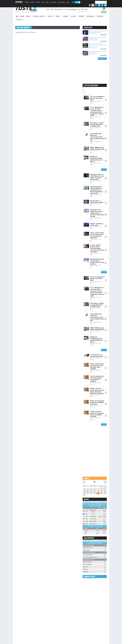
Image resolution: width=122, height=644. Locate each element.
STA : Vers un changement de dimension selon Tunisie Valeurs (97, 98)
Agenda (47, 2)
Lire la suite (104, 35)
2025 (85, 91)
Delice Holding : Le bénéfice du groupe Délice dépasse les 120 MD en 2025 (97, 124)
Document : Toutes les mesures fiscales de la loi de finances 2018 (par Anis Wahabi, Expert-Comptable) (97, 391)
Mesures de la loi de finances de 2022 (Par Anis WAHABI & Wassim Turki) (97, 402)
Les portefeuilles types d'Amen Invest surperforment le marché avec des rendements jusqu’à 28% (97, 137)
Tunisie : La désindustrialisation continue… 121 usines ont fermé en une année (97, 45)
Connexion (27, 2)
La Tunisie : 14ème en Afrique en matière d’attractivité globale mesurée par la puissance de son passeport (97, 248)
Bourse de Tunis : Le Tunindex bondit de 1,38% (97, 201)
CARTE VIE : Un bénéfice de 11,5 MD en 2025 (97, 225)
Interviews (97, 16)
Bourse (43, 2)
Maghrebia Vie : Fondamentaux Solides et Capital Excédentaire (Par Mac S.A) (96, 159)
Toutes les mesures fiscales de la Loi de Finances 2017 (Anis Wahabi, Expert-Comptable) (97, 366)
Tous (85, 93)
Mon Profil (38, 2)
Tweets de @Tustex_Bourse (88, 579)
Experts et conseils (61, 2)
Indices (68, 2)
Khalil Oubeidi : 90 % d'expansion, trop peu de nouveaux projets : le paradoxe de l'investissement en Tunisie (97, 213)
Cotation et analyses (38, 16)
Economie (64, 16)
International (88, 16)
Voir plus (102, 59)
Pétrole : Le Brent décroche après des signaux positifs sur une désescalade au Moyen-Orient (97, 235)
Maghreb (79, 16)
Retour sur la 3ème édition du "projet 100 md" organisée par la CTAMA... (98, 32)
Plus (104, 170)
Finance (56, 16)
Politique (71, 16)
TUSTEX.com (19, 2)
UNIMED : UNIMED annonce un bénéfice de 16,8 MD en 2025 (97, 148)
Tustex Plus (19, 20)
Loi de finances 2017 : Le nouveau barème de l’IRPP (97, 356)
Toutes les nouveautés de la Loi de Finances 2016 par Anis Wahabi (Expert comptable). (97, 379)
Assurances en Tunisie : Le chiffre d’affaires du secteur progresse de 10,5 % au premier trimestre (97, 177)
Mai (95, 482)
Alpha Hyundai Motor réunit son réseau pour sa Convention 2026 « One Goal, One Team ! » (97, 262)
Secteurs (49, 16)
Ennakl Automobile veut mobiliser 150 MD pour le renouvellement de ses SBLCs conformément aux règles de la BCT (97, 190)
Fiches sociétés (53, 2)
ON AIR (77, 2)
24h (85, 90)
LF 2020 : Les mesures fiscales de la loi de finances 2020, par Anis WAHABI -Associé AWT (97, 414)
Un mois (86, 88)
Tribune (22, 16)
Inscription (32, 2)
